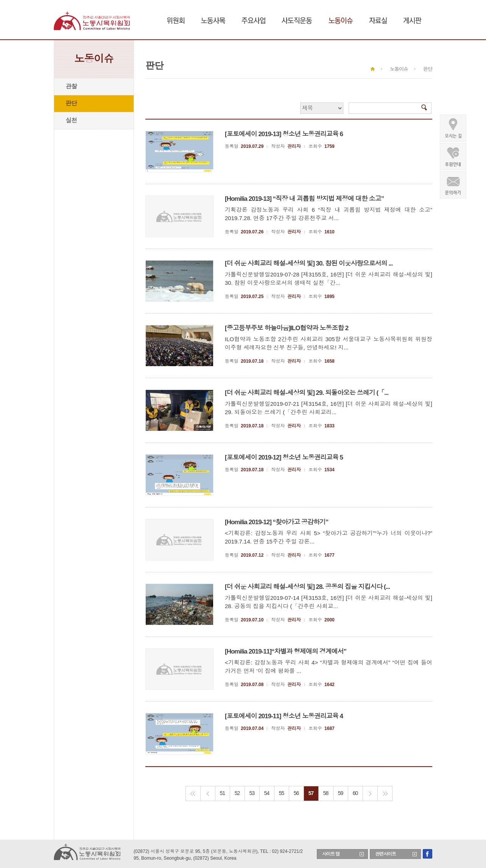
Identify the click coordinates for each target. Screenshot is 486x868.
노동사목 (213, 21)
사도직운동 (297, 21)
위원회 (176, 21)
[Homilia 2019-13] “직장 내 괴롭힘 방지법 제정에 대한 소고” (304, 199)
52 (237, 793)
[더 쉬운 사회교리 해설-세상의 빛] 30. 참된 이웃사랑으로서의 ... (309, 263)
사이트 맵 (331, 854)
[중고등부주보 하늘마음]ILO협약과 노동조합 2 (287, 328)
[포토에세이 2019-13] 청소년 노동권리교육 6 (284, 134)
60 (355, 793)
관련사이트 (386, 854)
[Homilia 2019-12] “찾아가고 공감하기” (276, 522)
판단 (71, 103)
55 (282, 793)
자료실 (378, 21)
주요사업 (253, 21)
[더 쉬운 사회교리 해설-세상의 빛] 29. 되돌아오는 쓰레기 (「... (307, 393)
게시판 (412, 21)
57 (311, 793)
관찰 (71, 86)
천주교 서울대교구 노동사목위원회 (93, 21)
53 (252, 793)
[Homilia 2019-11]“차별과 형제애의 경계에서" (286, 651)
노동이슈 (341, 21)
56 (296, 793)
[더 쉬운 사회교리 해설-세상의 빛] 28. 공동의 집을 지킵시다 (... (307, 587)
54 (267, 793)
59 (341, 793)
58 (326, 793)
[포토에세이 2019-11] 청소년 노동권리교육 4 (284, 716)
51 (223, 793)
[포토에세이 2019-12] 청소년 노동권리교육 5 (284, 457)
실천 (71, 120)
